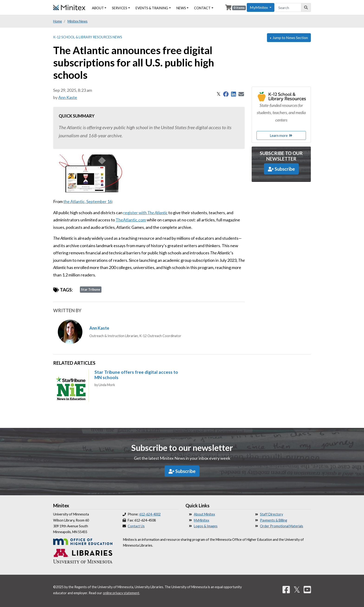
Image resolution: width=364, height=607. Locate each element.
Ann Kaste (68, 97)
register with (145, 213)
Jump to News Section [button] (290, 38)
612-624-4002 (150, 514)
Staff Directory (271, 514)
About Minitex (204, 514)
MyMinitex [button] (259, 7)
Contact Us (136, 526)
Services (120, 8)
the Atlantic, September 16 (88, 201)
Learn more (281, 135)
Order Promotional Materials (282, 526)
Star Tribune (91, 289)
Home (58, 21)
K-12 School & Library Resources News (88, 37)
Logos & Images (206, 526)
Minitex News (78, 21)
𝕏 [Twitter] (297, 589)
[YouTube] (307, 589)
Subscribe (281, 169)
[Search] (306, 7)
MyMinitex (201, 520)
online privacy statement (121, 593)
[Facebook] (286, 589)
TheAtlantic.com (131, 220)
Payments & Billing (274, 520)
